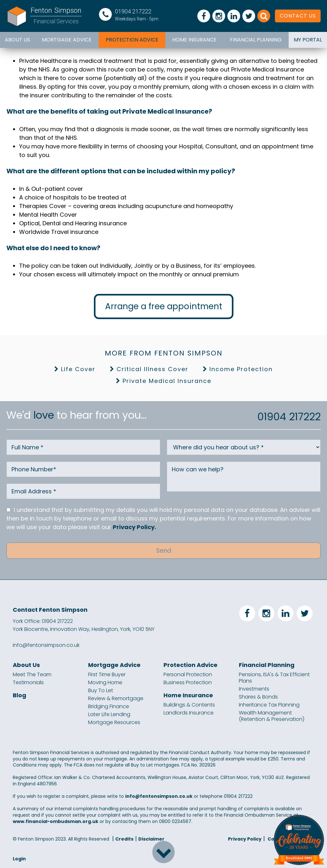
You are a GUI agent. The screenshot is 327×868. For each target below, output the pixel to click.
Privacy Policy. (134, 527)
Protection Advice (132, 40)
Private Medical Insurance (167, 381)
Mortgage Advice (67, 40)
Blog (19, 695)
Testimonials (28, 682)
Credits (124, 838)
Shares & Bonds (258, 696)
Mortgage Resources (114, 722)
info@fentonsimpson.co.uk (46, 644)
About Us (17, 40)
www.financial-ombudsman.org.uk (56, 821)
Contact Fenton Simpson (50, 609)
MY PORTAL (308, 40)
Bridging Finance (109, 706)
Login (19, 858)
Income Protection (241, 369)
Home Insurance (194, 40)
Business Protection (188, 682)
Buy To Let (101, 690)
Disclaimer (151, 838)
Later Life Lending (109, 714)
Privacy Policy (245, 838)
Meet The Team (32, 674)
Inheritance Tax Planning (269, 704)
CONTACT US (298, 16)
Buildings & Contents (189, 704)
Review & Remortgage (116, 698)
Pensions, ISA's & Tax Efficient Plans (274, 677)
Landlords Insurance (189, 712)
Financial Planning (256, 40)
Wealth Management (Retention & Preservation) (272, 715)
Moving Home (105, 682)
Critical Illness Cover (152, 369)
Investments (254, 688)
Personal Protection (188, 674)
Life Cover (78, 369)
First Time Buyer (107, 674)
